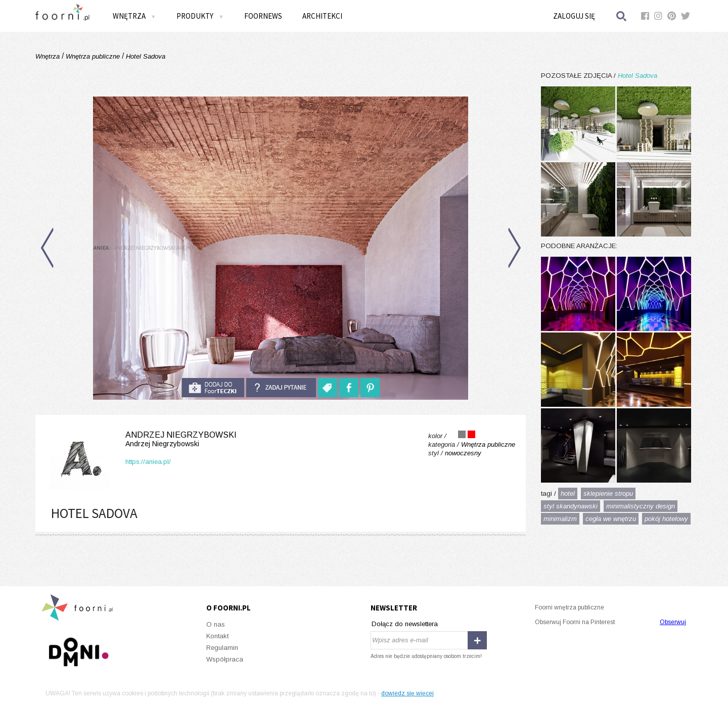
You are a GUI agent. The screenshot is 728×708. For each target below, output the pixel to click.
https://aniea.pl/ (148, 462)
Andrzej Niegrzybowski (141, 439)
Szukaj (622, 16)
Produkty (200, 16)
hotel (568, 493)
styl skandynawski (571, 506)
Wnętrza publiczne (93, 56)
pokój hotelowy (666, 519)
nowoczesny (463, 453)
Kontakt (217, 636)
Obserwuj (673, 622)
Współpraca (225, 659)
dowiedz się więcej (407, 693)
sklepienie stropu (608, 493)
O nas (216, 624)
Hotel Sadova (145, 56)
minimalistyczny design (641, 506)
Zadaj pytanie (281, 388)
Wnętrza (134, 16)
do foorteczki (213, 388)
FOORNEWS (263, 16)
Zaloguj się (574, 16)
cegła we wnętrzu (611, 519)
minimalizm (560, 519)
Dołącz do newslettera (405, 624)
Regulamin (222, 648)
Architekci (322, 16)
